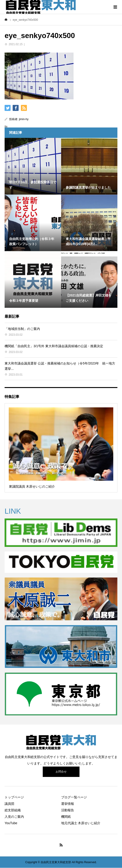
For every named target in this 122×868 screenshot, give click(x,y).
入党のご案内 (14, 817)
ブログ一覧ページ (74, 797)
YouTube (11, 823)
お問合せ (61, 772)
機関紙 (66, 817)
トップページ (14, 797)
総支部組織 (13, 810)
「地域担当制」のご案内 (22, 329)
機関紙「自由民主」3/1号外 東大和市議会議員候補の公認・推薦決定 (54, 346)
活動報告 (68, 810)
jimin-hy (24, 119)
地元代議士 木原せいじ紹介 (81, 823)
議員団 (9, 804)
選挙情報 (68, 804)
